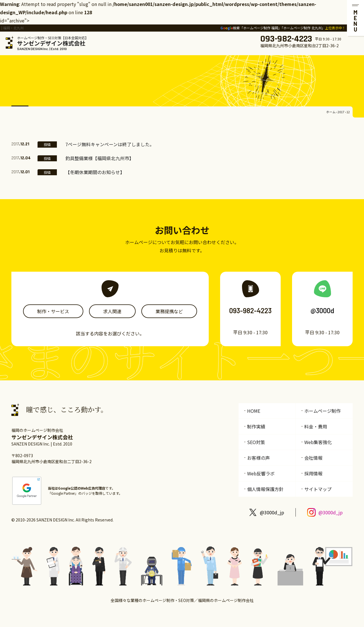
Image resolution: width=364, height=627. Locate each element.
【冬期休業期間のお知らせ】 (95, 172)
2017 (341, 112)
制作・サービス (53, 311)
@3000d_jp (272, 512)
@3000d (322, 311)
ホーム (331, 112)
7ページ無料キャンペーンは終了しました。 (110, 144)
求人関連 (112, 311)
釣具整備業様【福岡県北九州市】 (100, 158)
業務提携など (169, 311)
